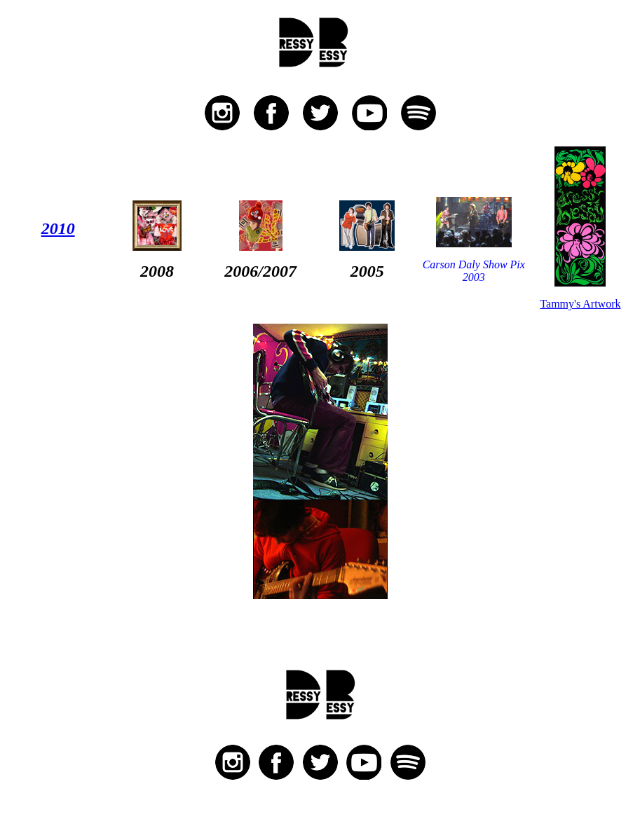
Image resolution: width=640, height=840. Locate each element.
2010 (58, 228)
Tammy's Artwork (580, 304)
